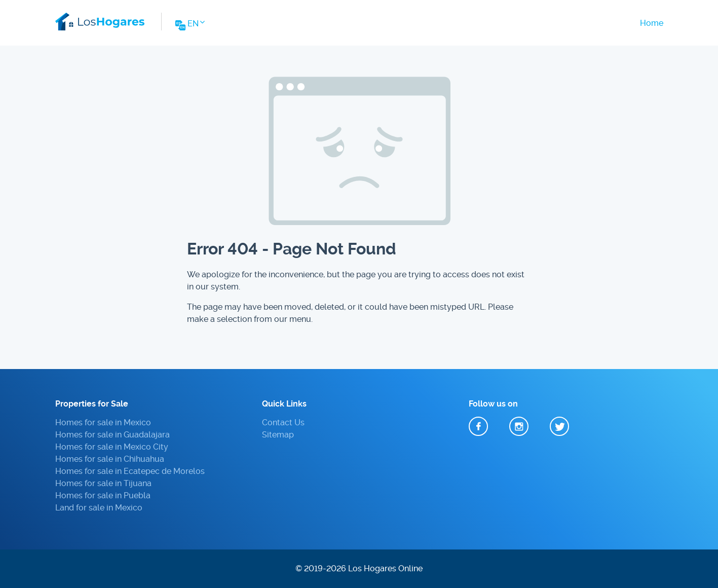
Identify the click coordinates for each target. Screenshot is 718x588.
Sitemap (278, 435)
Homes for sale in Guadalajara (112, 435)
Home (652, 23)
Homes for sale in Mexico (103, 422)
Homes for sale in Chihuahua (110, 459)
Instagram (519, 427)
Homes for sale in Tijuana (103, 483)
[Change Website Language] (189, 27)
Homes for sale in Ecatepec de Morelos (130, 471)
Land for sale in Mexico (99, 508)
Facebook (478, 427)
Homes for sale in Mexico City (112, 447)
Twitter (559, 427)
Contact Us (283, 422)
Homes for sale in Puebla (103, 495)
